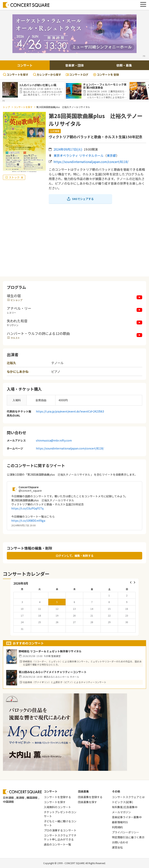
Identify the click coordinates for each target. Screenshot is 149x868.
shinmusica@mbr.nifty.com (54, 440)
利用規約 (117, 827)
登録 (106, 75)
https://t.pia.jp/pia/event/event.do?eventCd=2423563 (70, 411)
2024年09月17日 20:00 (23, 525)
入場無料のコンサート (57, 807)
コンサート (25, 65)
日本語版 (8, 798)
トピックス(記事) (122, 802)
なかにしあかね (18, 371)
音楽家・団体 (74, 65)
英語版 (20, 798)
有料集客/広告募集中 (125, 807)
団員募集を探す (87, 802)
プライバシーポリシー (126, 832)
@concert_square (30, 491)
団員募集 (83, 791)
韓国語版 (32, 798)
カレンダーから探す (47, 75)
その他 (116, 791)
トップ (6, 107)
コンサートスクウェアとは (128, 797)
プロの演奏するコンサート (60, 830)
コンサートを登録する (57, 797)
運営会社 (117, 847)
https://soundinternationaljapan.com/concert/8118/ (91, 162)
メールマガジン (121, 812)
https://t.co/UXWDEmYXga (28, 521)
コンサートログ (77, 75)
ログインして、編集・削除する (75, 556)
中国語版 (8, 802)
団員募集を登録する (90, 797)
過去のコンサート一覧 (57, 844)
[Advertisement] (74, 240)
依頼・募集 (124, 65)
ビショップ (16, 300)
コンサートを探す (16, 75)
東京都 (111, 155)
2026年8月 (21, 583)
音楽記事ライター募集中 (127, 817)
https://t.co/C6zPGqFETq (27, 508)
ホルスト (15, 338)
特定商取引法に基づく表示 (128, 837)
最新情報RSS (120, 822)
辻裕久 (11, 363)
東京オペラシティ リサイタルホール (79, 155)
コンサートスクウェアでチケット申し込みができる (60, 837)
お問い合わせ (120, 842)
